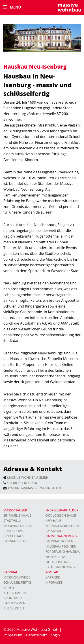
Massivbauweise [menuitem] (17, 577)
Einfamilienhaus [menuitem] (17, 515)
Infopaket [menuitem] (54, 582)
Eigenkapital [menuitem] (56, 557)
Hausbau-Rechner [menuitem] (61, 546)
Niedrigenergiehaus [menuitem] (63, 526)
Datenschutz (37, 635)
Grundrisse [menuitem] (13, 598)
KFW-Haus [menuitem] (54, 521)
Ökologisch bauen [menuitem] (61, 515)
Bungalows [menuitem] (13, 531)
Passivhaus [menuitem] (55, 531)
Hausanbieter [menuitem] (15, 541)
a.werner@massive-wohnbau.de (35, 488)
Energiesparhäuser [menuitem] (62, 510)
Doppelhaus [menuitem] (14, 536)
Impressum (13, 635)
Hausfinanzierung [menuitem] (61, 536)
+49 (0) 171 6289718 (22, 483)
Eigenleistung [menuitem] (58, 562)
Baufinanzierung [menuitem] (60, 567)
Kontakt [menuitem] (53, 572)
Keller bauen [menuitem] (15, 593)
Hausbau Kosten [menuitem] (59, 541)
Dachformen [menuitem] (14, 603)
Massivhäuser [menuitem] (15, 510)
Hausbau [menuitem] (11, 572)
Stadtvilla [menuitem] (12, 521)
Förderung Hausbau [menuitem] (63, 551)
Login (55, 635)
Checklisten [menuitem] (14, 608)
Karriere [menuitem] (53, 577)
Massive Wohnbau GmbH (28, 477)
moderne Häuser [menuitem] (18, 526)
